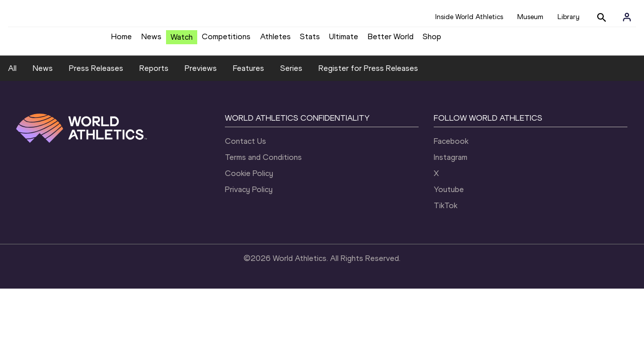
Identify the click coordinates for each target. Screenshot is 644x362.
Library (569, 17)
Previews (201, 96)
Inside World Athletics (469, 17)
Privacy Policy (249, 217)
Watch (182, 41)
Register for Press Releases (368, 96)
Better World (391, 40)
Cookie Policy (249, 201)
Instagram (451, 185)
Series (291, 96)
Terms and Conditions (263, 185)
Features (249, 96)
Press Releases (96, 96)
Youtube (449, 217)
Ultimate (344, 40)
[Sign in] (627, 17)
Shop (432, 40)
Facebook (451, 169)
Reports (154, 96)
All (12, 96)
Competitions (226, 40)
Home (122, 40)
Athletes (275, 40)
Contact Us (246, 169)
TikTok (446, 233)
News (151, 40)
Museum (530, 17)
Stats (310, 40)
